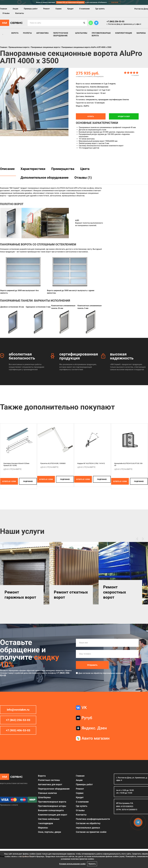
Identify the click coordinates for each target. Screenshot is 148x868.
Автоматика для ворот (50, 784)
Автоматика (42, 33)
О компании (84, 9)
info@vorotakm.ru (18, 710)
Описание (7, 169)
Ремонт (46, 9)
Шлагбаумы (81, 33)
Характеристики (33, 169)
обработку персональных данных (108, 673)
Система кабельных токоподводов (49, 821)
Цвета (85, 169)
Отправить (92, 665)
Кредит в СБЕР (124, 116)
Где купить (100, 9)
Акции (15, 9)
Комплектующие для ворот (53, 815)
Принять (92, 864)
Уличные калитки (47, 793)
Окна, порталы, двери (49, 832)
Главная (3, 9)
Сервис (59, 9)
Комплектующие (124, 33)
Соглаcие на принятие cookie (91, 832)
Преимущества (63, 169)
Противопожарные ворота (101, 34)
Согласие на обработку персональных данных (88, 825)
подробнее (28, 481)
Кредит (70, 9)
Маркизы (141, 33)
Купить (91, 116)
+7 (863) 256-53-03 (115, 21)
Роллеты (27, 33)
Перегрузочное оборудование (61, 34)
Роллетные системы (49, 780)
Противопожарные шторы (52, 806)
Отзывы (6, 13)
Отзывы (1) (83, 178)
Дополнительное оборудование (45, 178)
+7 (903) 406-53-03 (18, 730)
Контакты (20, 13)
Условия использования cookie (72, 864)
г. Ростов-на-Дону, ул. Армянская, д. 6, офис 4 (124, 24)
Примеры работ (31, 9)
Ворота (15, 33)
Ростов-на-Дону (141, 9)
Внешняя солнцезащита (51, 810)
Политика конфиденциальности (93, 819)
